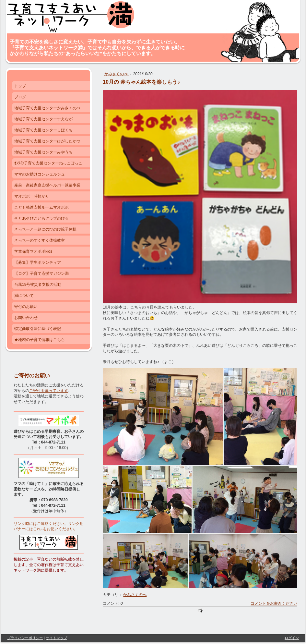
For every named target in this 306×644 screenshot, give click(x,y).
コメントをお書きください (274, 603)
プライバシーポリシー (25, 638)
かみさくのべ (117, 74)
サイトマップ (56, 638)
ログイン (292, 638)
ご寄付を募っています (49, 391)
